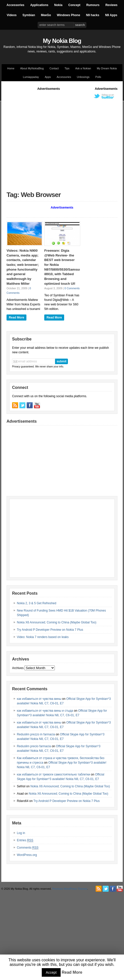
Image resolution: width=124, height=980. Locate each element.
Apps (48, 77)
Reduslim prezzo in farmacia (36, 734)
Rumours (93, 5)
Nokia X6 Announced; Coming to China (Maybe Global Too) (57, 622)
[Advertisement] (47, 138)
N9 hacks (93, 15)
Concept (74, 5)
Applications (39, 5)
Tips (67, 68)
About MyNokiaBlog (32, 68)
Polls (98, 77)
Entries (25, 840)
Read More (16, 318)
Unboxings (83, 77)
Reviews (111, 5)
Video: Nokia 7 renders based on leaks (43, 637)
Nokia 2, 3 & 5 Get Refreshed (37, 603)
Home (11, 68)
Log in (21, 833)
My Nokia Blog (62, 41)
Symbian (29, 15)
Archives (18, 668)
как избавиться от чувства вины (39, 699)
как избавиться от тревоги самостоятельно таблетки (53, 774)
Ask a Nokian (83, 68)
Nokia (58, 5)
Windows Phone (69, 15)
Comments (28, 848)
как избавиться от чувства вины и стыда (45, 711)
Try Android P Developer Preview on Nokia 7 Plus (50, 630)
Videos (12, 15)
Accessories (15, 5)
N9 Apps (111, 15)
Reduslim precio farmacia (34, 746)
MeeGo (46, 15)
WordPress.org (27, 855)
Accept (51, 972)
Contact (54, 68)
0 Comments (72, 288)
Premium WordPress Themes (70, 889)
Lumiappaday (31, 77)
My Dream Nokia (107, 68)
